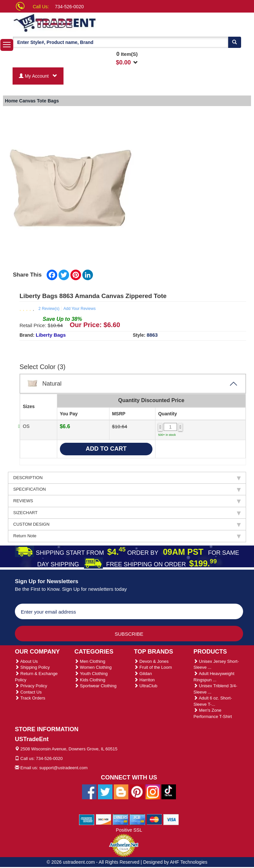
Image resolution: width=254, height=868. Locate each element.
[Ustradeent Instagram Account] (153, 791)
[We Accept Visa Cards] (171, 819)
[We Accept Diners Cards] (121, 819)
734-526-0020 (69, 7)
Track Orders (30, 698)
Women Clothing (93, 667)
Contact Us (28, 692)
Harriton (144, 680)
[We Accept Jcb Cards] (137, 819)
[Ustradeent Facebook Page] (89, 791)
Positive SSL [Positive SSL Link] (129, 830)
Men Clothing (90, 661)
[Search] (234, 42)
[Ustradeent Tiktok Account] (169, 791)
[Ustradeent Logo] (77, 22)
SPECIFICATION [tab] (127, 489)
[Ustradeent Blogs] (121, 791)
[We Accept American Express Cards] (87, 819)
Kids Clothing (90, 680)
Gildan (143, 674)
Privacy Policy (31, 686)
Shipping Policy (32, 667)
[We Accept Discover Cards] (104, 819)
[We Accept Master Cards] (154, 819)
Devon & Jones (151, 661)
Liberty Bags (51, 335)
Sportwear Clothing (95, 686)
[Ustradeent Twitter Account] (105, 791)
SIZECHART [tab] (127, 513)
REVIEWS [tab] (127, 501)
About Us (26, 661)
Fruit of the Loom (153, 667)
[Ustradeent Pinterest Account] (137, 791)
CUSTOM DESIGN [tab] (127, 524)
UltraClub (146, 686)
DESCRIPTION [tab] (127, 478)
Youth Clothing (91, 674)
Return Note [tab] (127, 536)
